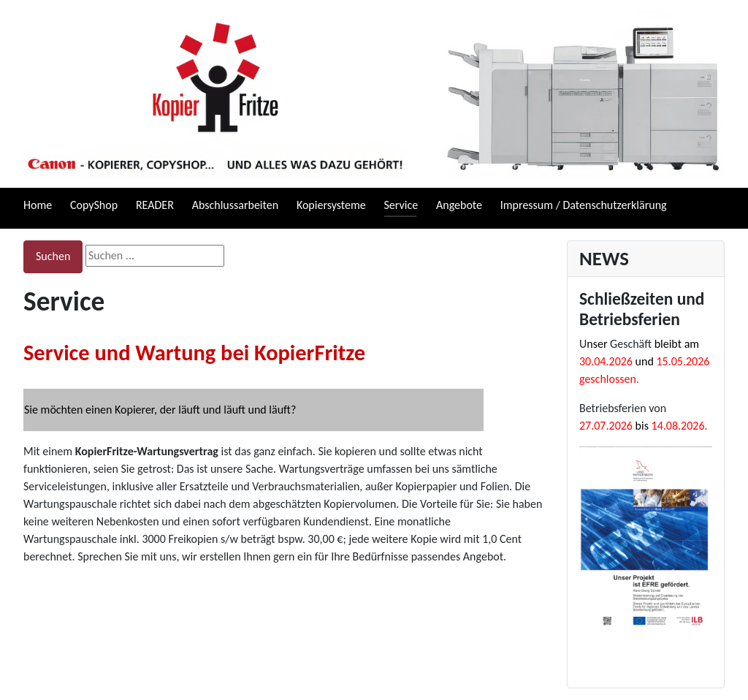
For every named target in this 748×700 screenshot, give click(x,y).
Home (38, 205)
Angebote (459, 205)
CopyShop (94, 205)
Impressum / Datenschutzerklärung (584, 205)
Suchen (53, 256)
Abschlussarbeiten (235, 205)
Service (401, 205)
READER (155, 205)
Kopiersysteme (331, 205)
